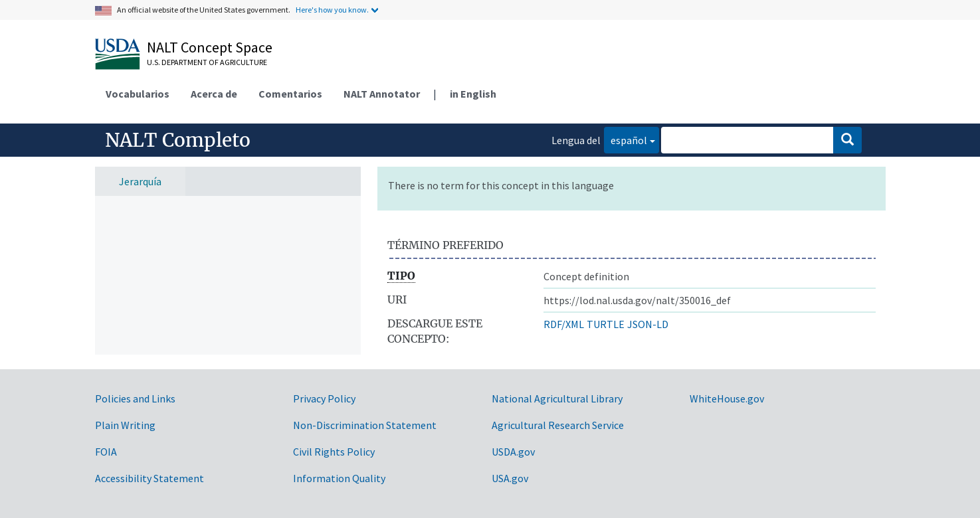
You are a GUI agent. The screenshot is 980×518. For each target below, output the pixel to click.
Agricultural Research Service (558, 425)
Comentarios (290, 94)
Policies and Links (135, 398)
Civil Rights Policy (334, 452)
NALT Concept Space (210, 47)
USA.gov (510, 478)
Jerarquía (140, 181)
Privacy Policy (324, 398)
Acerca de (214, 94)
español (626, 139)
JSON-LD (648, 324)
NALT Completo (178, 140)
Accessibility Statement (149, 478)
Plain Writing (125, 425)
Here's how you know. (332, 10)
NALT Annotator (382, 94)
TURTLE (606, 324)
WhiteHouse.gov (727, 398)
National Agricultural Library (557, 398)
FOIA (106, 452)
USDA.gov (513, 452)
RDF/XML (564, 324)
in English (473, 94)
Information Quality (339, 478)
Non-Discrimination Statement (365, 425)
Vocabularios (138, 94)
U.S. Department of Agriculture (207, 62)
